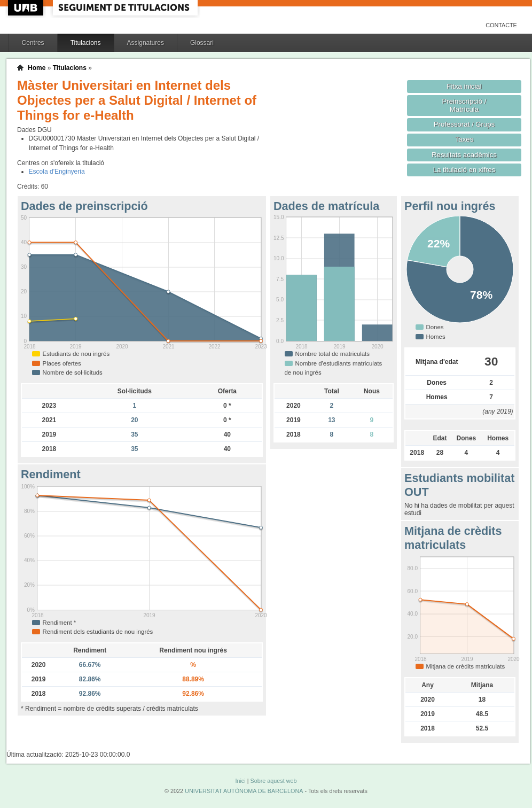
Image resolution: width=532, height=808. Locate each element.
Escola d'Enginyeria (57, 172)
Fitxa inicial (464, 86)
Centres (33, 43)
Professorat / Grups (464, 124)
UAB (27, 8)
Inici (240, 781)
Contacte (501, 25)
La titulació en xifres (464, 170)
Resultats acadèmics (464, 155)
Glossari (202, 43)
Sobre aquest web (273, 781)
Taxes (464, 139)
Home (37, 68)
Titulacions (86, 43)
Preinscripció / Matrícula (464, 105)
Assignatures (146, 43)
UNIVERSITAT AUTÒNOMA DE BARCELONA (244, 791)
